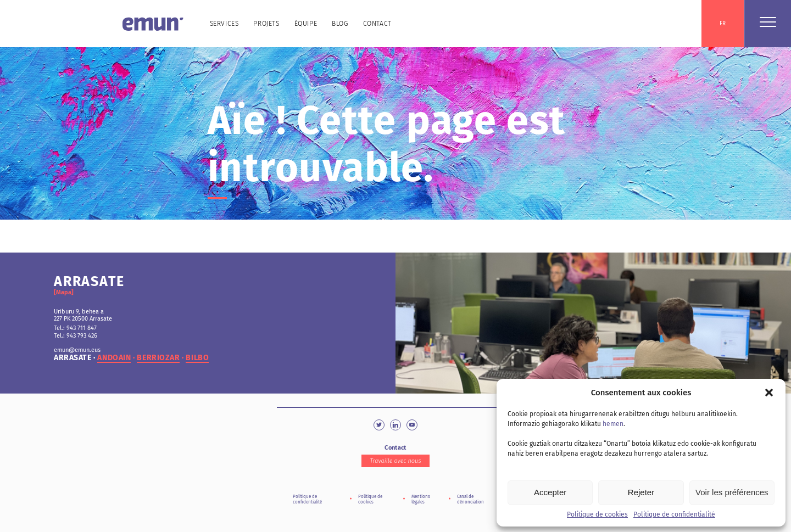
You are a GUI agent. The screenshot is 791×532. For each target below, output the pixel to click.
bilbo (197, 358)
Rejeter (641, 492)
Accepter (550, 492)
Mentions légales (421, 499)
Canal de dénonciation (470, 499)
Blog (340, 24)
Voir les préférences (732, 492)
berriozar (158, 358)
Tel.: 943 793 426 (76, 336)
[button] (769, 393)
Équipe (306, 24)
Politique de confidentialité (674, 514)
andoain (114, 358)
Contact (377, 24)
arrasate (73, 358)
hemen (613, 424)
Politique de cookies (597, 514)
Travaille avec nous (395, 461)
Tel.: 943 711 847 (75, 328)
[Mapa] (64, 292)
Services (224, 24)
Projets (266, 24)
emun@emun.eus (77, 350)
